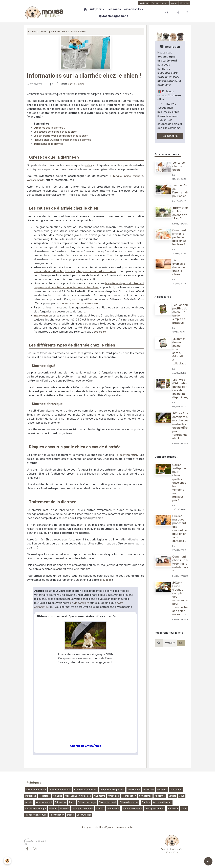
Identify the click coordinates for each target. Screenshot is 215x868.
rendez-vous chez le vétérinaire (103, 303)
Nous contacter (126, 827)
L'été (184, 809)
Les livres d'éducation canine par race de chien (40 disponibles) (181, 389)
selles (89, 165)
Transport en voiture (36, 815)
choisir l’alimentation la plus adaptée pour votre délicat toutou (76, 271)
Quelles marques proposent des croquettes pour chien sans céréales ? (180, 528)
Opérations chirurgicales (78, 796)
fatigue (116, 176)
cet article (100, 332)
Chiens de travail (108, 802)
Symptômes (145, 796)
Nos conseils (132, 9)
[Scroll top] (208, 861)
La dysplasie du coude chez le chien (179, 267)
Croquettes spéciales (85, 790)
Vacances (173, 809)
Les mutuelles (84, 815)
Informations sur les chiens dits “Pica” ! (182, 213)
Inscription (143, 3)
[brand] (44, 13)
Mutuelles (185, 3)
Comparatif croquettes (112, 790)
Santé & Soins (80, 31)
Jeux (182, 796)
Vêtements (113, 809)
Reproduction (129, 796)
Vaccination (134, 790)
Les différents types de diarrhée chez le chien (62, 136)
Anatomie (160, 796)
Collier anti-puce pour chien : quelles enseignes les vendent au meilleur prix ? (180, 483)
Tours (72, 802)
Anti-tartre (100, 796)
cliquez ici (106, 580)
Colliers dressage (87, 802)
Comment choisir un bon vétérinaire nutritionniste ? (182, 564)
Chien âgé (114, 796)
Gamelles (64, 809)
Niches (53, 809)
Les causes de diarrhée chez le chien (57, 132)
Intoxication (41, 316)
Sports (29, 802)
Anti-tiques (176, 790)
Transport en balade (83, 809)
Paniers (146, 802)
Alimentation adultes (60, 790)
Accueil (32, 31)
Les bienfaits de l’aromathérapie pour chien (184, 191)
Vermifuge (148, 790)
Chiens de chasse (129, 802)
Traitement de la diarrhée (50, 144)
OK (181, 643)
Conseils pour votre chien (54, 31)
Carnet (174, 3)
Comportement (44, 802)
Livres (163, 3)
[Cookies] (7, 861)
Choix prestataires (154, 809)
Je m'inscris (170, 136)
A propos (85, 827)
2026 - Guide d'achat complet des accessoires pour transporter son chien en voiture (181, 598)
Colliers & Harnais (162, 802)
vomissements (36, 180)
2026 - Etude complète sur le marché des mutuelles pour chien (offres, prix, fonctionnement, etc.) (184, 426)
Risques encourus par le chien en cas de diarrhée (64, 140)
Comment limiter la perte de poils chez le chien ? (180, 237)
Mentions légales (104, 827)
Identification (57, 815)
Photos (154, 3)
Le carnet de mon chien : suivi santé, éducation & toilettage (180, 351)
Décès (70, 815)
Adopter (96, 9)
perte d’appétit (133, 176)
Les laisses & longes (36, 809)
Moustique (31, 796)
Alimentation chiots (36, 790)
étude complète (80, 603)
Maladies (58, 796)
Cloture (100, 809)
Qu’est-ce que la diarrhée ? (51, 128)
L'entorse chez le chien (179, 166)
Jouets (172, 796)
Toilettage (45, 796)
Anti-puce (162, 790)
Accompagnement (114, 16)
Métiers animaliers (132, 809)
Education (60, 802)
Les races (114, 9)
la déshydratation (126, 455)
